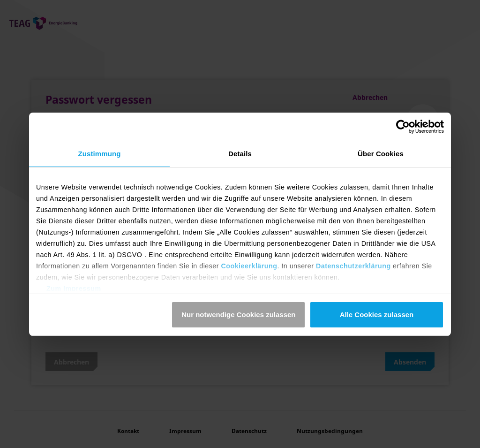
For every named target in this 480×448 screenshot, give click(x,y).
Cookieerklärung (249, 266)
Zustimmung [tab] (100, 154)
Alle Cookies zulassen (377, 315)
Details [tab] (240, 154)
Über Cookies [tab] (381, 154)
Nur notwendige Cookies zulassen (238, 315)
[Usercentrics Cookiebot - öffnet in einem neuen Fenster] (403, 127)
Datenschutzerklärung (353, 266)
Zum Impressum (74, 289)
